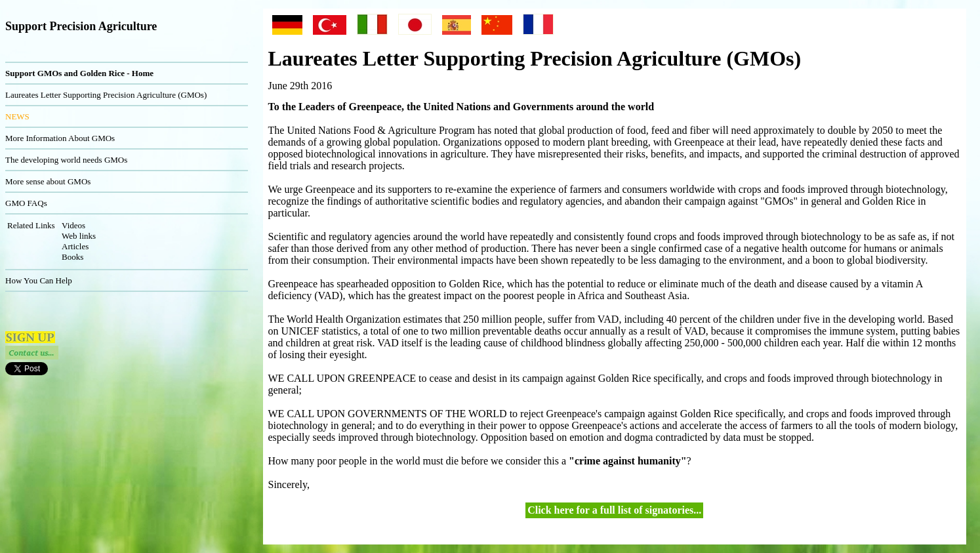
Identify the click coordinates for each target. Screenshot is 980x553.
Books (72, 257)
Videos (73, 225)
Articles (75, 246)
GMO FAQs (26, 203)
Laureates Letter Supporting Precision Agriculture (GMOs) (106, 95)
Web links (79, 236)
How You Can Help (39, 280)
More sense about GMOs (48, 181)
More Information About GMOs (60, 138)
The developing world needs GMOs (66, 160)
